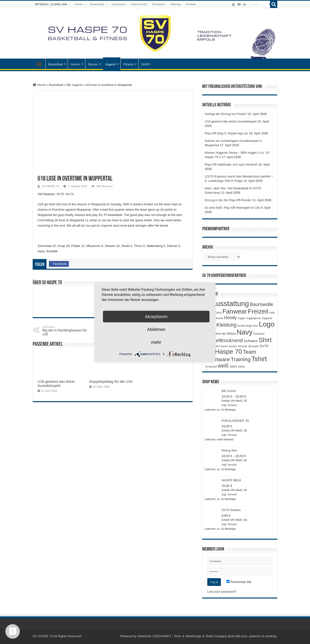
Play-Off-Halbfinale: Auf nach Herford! (231, 165)
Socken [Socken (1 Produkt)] (233, 346)
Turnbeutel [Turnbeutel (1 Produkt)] (211, 367)
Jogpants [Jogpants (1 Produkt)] (267, 318)
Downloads (97, 4)
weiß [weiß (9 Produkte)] (223, 366)
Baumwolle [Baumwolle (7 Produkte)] (261, 304)
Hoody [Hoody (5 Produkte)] (230, 318)
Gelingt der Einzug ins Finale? (226, 114)
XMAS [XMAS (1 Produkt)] (233, 367)
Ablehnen (156, 329)
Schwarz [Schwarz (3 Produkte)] (251, 341)
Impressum (119, 4)
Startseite (39, 64)
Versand (232, 405)
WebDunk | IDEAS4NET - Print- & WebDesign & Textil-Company (182, 636)
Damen (93, 64)
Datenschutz (139, 4)
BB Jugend (74, 85)
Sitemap (176, 4)
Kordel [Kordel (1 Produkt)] (241, 326)
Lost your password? (222, 592)
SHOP (146, 64)
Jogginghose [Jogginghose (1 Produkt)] (254, 318)
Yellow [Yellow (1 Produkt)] (241, 367)
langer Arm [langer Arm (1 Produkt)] (252, 326)
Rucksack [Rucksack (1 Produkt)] (259, 334)
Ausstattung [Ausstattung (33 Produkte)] (230, 303)
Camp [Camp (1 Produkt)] (218, 313)
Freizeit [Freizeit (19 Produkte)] (258, 311)
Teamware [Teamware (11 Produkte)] (217, 359)
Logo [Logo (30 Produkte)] (267, 324)
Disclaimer (159, 4)
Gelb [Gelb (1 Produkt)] (272, 313)
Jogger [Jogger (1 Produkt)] (242, 318)
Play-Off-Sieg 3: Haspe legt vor (226, 133)
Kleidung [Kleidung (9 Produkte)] (226, 325)
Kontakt (191, 4)
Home (39, 85)
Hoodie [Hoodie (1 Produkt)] (219, 318)
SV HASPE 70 (50, 186)
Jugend (111, 64)
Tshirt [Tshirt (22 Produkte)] (259, 359)
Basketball (55, 64)
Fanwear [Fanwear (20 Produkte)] (235, 311)
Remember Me (239, 582)
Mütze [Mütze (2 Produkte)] (231, 333)
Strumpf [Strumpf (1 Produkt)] (243, 346)
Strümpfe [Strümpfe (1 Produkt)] (253, 346)
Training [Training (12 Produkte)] (240, 359)
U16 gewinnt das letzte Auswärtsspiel (56, 383)
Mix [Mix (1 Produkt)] (224, 334)
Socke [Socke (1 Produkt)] (224, 346)
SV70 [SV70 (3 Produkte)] (264, 346)
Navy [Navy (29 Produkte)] (244, 332)
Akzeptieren (156, 317)
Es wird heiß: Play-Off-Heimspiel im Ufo (232, 208)
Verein (79, 4)
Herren (75, 64)
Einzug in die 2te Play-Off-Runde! (228, 200)
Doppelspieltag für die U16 (111, 381)
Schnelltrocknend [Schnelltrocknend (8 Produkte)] (224, 340)
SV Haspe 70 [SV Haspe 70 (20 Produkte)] (223, 352)
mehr (156, 342)
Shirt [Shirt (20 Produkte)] (265, 340)
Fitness (128, 64)
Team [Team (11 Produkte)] (250, 352)
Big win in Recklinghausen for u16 (67, 331)
